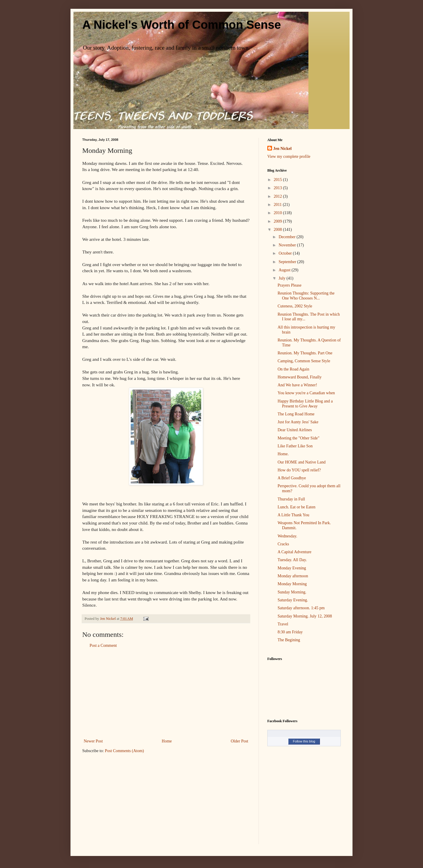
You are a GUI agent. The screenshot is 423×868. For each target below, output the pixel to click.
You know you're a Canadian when (306, 393)
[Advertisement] (166, 693)
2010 (278, 213)
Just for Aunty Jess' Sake (298, 422)
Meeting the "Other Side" (298, 438)
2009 (278, 221)
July (282, 278)
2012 (278, 196)
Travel (283, 624)
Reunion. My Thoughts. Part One (305, 353)
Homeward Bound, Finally (300, 377)
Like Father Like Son (295, 446)
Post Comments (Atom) (124, 751)
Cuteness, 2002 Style (295, 306)
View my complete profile (289, 156)
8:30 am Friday (290, 632)
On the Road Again (293, 369)
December (287, 237)
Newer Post (93, 741)
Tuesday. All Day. (292, 560)
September (288, 262)
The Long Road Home (296, 414)
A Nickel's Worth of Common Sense (182, 25)
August (285, 270)
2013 (278, 188)
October (286, 253)
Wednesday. (287, 536)
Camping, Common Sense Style (304, 361)
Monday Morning (292, 584)
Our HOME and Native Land (302, 462)
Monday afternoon (293, 576)
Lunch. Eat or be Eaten (297, 507)
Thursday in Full (291, 499)
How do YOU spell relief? (299, 470)
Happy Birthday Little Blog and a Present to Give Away (305, 404)
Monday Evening (292, 568)
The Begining (289, 640)
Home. (283, 454)
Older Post (240, 741)
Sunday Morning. (292, 592)
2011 (278, 205)
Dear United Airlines (295, 430)
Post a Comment (103, 645)
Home (167, 741)
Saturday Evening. (293, 600)
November (288, 245)
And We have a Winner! (297, 385)
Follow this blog (304, 741)
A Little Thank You (293, 515)
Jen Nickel (282, 149)
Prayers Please (289, 285)
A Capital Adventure (294, 552)
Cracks (283, 544)
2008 (278, 230)
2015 (278, 180)
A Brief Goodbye (292, 478)
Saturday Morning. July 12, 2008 (305, 616)
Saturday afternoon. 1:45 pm (301, 608)
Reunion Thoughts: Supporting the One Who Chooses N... (306, 296)
